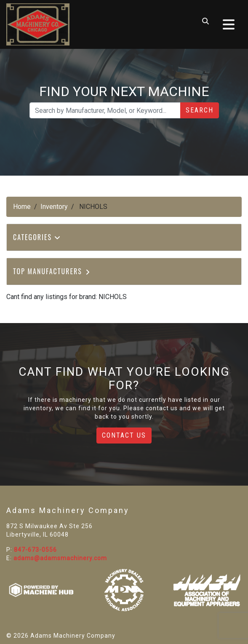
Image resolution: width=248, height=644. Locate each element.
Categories (37, 237)
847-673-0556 (35, 550)
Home (22, 207)
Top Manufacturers (52, 271)
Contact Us (124, 435)
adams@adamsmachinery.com (60, 558)
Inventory (54, 207)
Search (200, 110)
